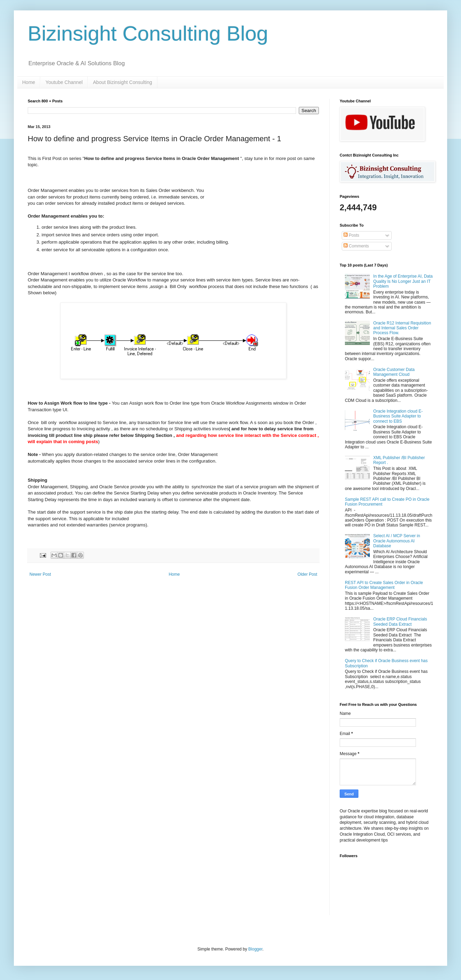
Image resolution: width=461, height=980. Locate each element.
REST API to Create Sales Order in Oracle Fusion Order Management (384, 585)
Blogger (255, 949)
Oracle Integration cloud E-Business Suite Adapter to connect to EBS (398, 416)
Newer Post (40, 574)
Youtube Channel (64, 82)
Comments (356, 246)
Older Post (307, 574)
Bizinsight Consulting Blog (148, 33)
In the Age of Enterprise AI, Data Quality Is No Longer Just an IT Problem (403, 281)
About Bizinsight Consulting (122, 82)
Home (29, 82)
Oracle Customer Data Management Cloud (394, 372)
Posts (351, 235)
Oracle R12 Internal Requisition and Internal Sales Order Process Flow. (402, 328)
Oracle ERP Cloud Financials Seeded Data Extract (400, 622)
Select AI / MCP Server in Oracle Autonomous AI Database (397, 541)
